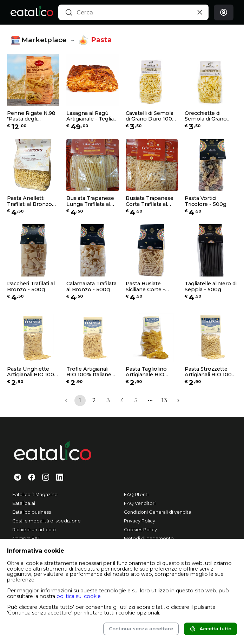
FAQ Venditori (140, 503)
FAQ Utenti (136, 495)
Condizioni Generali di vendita (158, 512)
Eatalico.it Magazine (35, 495)
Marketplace (38, 40)
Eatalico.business (32, 512)
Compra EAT (26, 538)
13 (164, 400)
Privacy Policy (140, 521)
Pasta (95, 40)
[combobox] (133, 12)
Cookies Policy (140, 530)
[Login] (224, 12)
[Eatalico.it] (32, 12)
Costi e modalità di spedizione (47, 521)
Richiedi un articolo (34, 530)
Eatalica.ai (24, 503)
